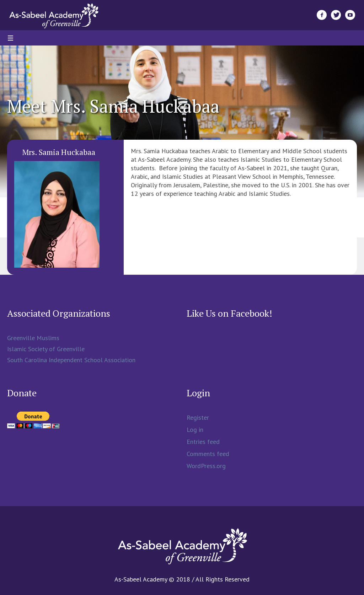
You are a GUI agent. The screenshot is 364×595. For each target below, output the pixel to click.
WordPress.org (206, 466)
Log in (195, 430)
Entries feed (203, 442)
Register (198, 417)
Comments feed (208, 454)
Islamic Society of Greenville (46, 349)
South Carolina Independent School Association (71, 360)
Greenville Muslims (33, 338)
